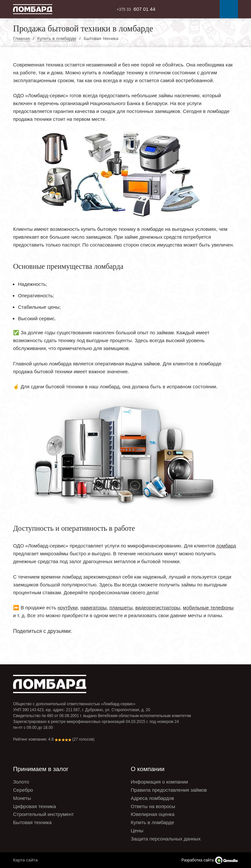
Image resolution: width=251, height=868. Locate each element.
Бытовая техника (32, 822)
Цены (137, 831)
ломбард (226, 546)
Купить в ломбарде (152, 822)
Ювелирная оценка (153, 814)
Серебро (23, 790)
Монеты (22, 798)
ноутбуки (68, 608)
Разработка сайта (198, 860)
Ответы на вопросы (153, 806)
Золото (21, 782)
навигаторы (93, 608)
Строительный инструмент (43, 814)
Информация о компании (159, 782)
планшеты (121, 608)
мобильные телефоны (208, 608)
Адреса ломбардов (152, 798)
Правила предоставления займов (169, 790)
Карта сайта (25, 860)
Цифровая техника (34, 806)
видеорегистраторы (158, 608)
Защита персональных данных (166, 839)
